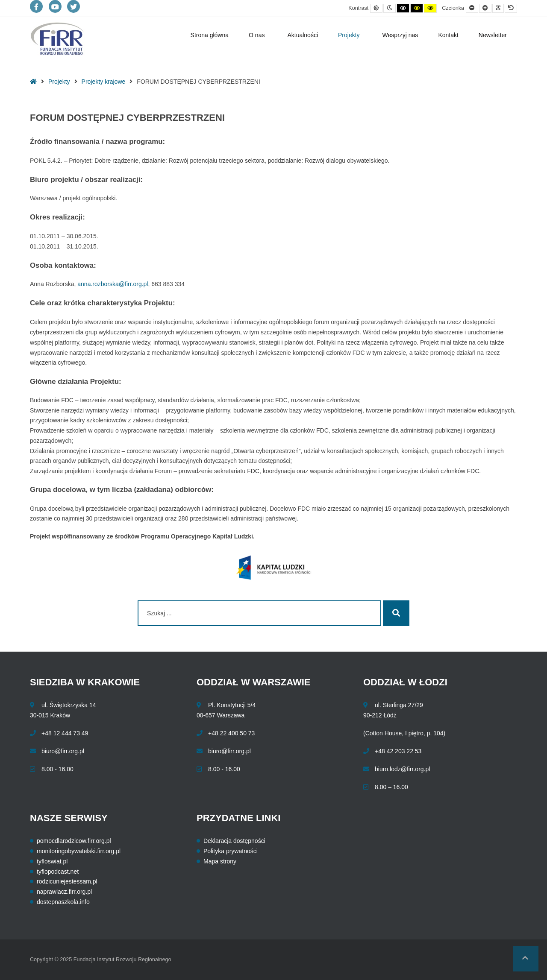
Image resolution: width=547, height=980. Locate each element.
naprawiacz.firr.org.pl (64, 892)
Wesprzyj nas (400, 35)
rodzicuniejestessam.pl (67, 881)
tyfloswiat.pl (52, 861)
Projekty (349, 35)
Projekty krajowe (104, 82)
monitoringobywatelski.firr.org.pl (79, 851)
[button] (526, 959)
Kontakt (448, 35)
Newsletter (493, 35)
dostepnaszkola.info (63, 902)
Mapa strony (220, 861)
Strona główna (210, 35)
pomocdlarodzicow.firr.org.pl (74, 841)
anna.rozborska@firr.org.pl (113, 284)
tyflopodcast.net (58, 872)
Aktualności (303, 35)
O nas (257, 35)
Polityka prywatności (231, 851)
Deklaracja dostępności (234, 841)
